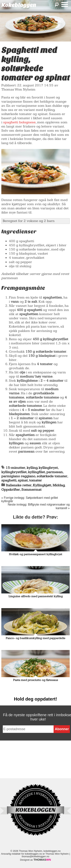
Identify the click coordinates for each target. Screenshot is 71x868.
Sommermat (31, 490)
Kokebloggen (19, 5)
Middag (59, 485)
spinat (23, 480)
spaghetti (9, 480)
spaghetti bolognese (19, 122)
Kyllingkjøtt (42, 485)
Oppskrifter (11, 490)
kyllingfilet (36, 472)
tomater (35, 480)
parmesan (55, 472)
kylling (32, 468)
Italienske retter (19, 485)
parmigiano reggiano (18, 476)
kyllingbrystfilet (14, 472)
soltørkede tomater (52, 476)
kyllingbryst (48, 468)
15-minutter (15, 468)
